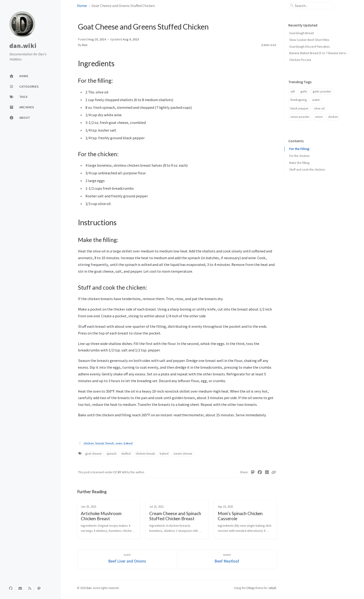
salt (293, 91)
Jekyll (272, 588)
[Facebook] (260, 472)
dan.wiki (23, 46)
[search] (313, 6)
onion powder (300, 117)
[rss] (30, 588)
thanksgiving (299, 100)
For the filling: (299, 149)
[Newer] (227, 560)
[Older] (127, 560)
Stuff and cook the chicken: (307, 170)
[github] (11, 588)
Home (82, 6)
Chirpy (250, 588)
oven (119, 443)
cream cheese (183, 454)
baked (128, 443)
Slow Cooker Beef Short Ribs (309, 40)
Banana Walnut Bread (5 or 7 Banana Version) (320, 53)
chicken (89, 443)
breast (100, 443)
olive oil (319, 108)
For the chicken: (300, 156)
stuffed (126, 454)
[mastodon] (39, 588)
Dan (85, 45)
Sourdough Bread (301, 33)
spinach (112, 454)
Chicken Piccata (300, 60)
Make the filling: (300, 163)
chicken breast (145, 454)
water (316, 100)
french (110, 443)
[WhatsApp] (267, 472)
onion (319, 117)
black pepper (299, 108)
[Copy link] (274, 472)
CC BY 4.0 (120, 472)
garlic (304, 91)
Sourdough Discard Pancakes (310, 46)
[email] (20, 588)
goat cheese (93, 454)
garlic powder (322, 91)
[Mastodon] (253, 472)
